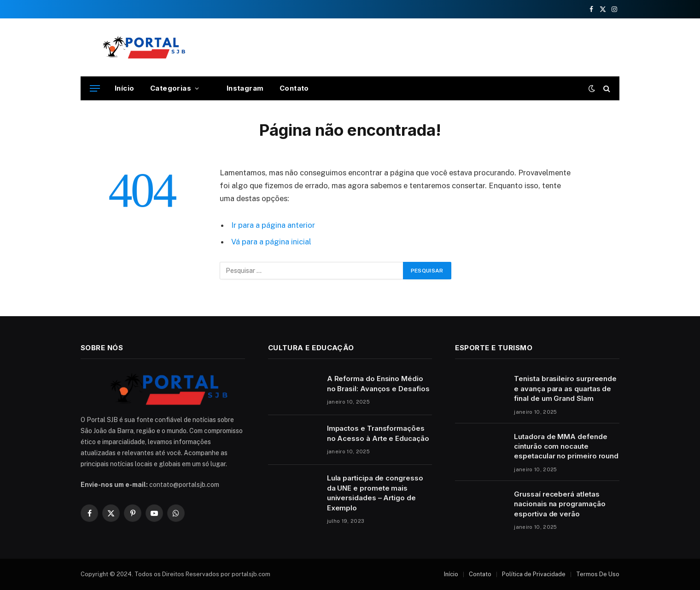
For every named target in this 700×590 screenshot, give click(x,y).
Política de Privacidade (534, 574)
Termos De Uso (598, 574)
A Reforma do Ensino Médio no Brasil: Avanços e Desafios (378, 383)
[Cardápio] (95, 89)
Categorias (171, 88)
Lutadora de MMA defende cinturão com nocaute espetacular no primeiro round (566, 446)
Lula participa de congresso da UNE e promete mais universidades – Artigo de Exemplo (375, 493)
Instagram (239, 88)
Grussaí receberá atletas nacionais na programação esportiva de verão (560, 504)
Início (125, 88)
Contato (294, 88)
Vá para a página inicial (271, 242)
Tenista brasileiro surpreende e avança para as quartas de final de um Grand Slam (565, 388)
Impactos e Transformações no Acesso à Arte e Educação (378, 433)
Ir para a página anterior (273, 225)
